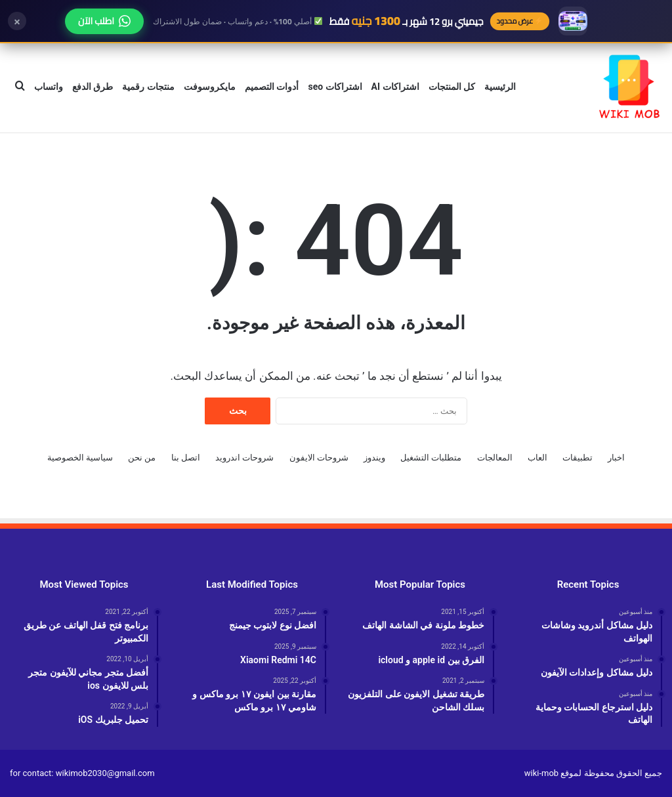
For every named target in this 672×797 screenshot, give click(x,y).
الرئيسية (500, 87)
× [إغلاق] (17, 21)
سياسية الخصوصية (80, 458)
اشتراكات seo (335, 87)
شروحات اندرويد (244, 458)
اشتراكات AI (395, 87)
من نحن (142, 458)
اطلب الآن (104, 21)
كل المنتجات (452, 87)
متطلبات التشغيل (431, 458)
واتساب (49, 87)
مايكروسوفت (210, 87)
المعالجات (495, 458)
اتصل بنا (186, 458)
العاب (537, 458)
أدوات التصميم (272, 87)
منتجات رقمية (148, 87)
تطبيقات (577, 458)
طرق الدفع (93, 87)
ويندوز (374, 458)
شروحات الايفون (319, 458)
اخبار (616, 458)
